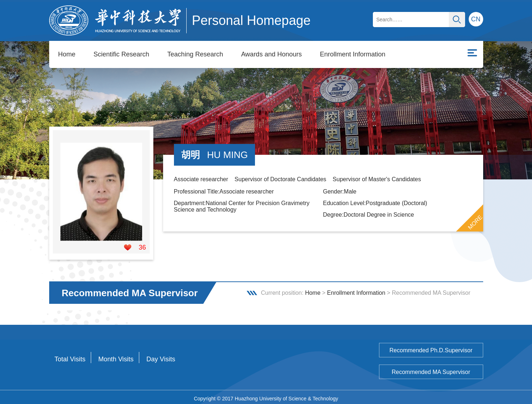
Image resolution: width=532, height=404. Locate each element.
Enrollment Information (352, 54)
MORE (475, 220)
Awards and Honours (272, 54)
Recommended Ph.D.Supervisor (431, 347)
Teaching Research (195, 54)
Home (67, 54)
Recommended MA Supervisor (431, 369)
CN (476, 19)
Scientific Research (122, 54)
